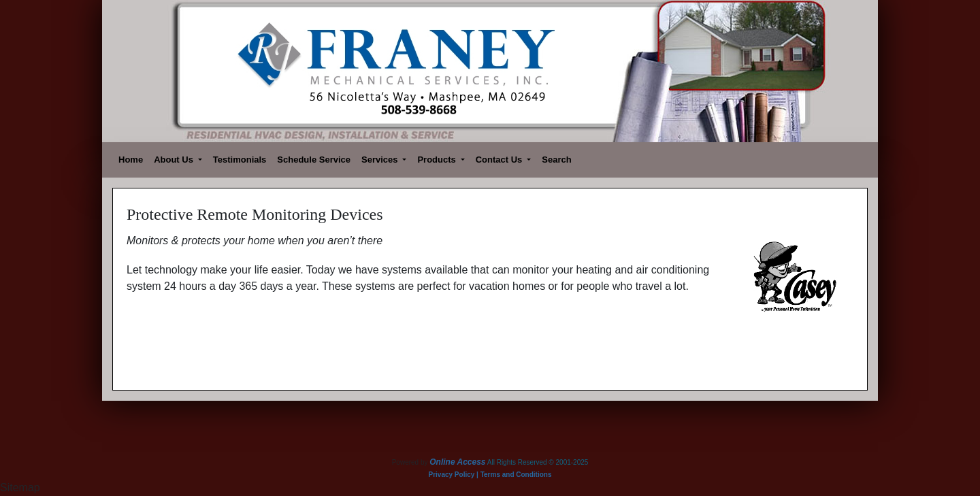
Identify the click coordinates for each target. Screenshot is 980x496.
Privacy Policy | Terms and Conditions (490, 475)
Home (131, 160)
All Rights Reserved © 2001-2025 (538, 462)
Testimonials (240, 160)
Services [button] (381, 160)
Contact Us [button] (500, 160)
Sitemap (20, 487)
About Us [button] (175, 160)
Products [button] (438, 160)
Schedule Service (314, 160)
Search (556, 160)
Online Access (457, 462)
